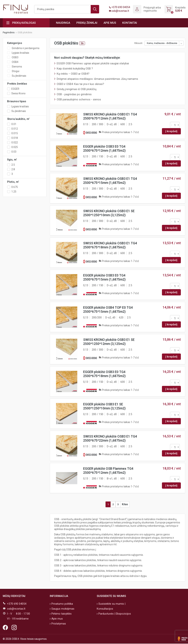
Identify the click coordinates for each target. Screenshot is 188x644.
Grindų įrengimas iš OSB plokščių (77, 89)
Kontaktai (130, 23)
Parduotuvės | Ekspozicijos (114, 614)
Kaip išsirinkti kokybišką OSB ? (75, 69)
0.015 (15, 133)
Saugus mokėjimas (63, 609)
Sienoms (17, 67)
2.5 (13, 165)
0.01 (14, 124)
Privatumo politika (62, 604)
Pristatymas (58, 624)
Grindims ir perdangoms (26, 48)
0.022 (15, 142)
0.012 (15, 129)
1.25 (14, 192)
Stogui (16, 71)
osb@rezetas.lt (120, 11)
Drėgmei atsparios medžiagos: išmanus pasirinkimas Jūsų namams (97, 79)
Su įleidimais (19, 76)
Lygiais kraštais (20, 53)
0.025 (15, 147)
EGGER (15, 89)
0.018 (15, 138)
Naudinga (63, 23)
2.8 (13, 169)
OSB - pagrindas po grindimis (74, 94)
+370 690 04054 (121, 7)
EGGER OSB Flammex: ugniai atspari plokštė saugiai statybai (93, 63)
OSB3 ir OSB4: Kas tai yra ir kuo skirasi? (80, 84)
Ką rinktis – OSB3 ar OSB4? (73, 74)
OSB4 (15, 62)
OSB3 (15, 57)
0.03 (14, 152)
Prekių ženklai (87, 23)
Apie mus (110, 23)
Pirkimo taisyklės (61, 614)
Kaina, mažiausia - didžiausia (162, 43)
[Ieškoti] (67, 9)
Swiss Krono (18, 93)
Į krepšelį (171, 131)
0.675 (15, 187)
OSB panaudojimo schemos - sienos (79, 99)
